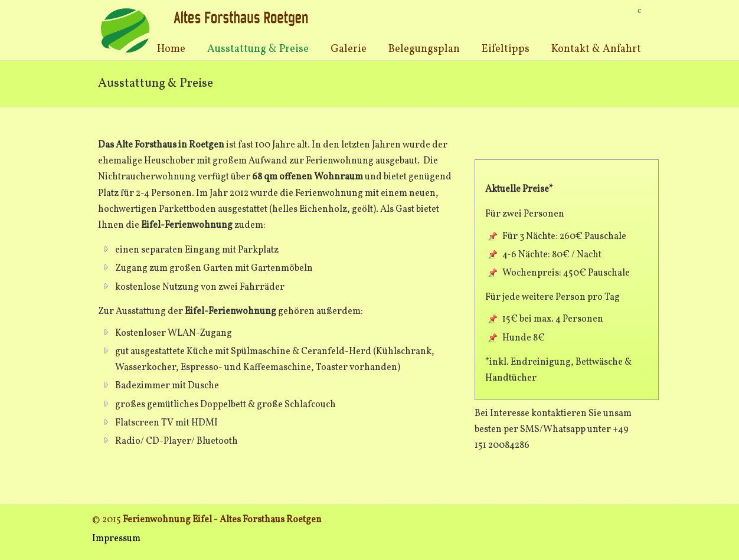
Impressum (116, 539)
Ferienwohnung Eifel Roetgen (206, 30)
